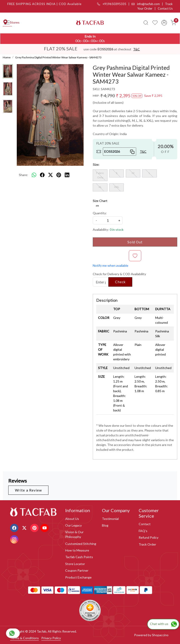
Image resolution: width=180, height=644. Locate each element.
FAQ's (143, 531)
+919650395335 (112, 4)
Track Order (147, 544)
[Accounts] (164, 23)
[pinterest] (59, 175)
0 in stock (117, 230)
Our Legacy (73, 525)
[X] (25, 528)
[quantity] (108, 220)
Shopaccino (160, 635)
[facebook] (42, 175)
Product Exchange (78, 577)
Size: (96, 164)
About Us (72, 519)
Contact (145, 524)
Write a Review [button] (28, 490)
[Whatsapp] (34, 175)
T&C (136, 49)
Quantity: (100, 213)
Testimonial (110, 519)
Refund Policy (149, 537)
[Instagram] (15, 539)
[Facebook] (15, 528)
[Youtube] (45, 528)
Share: (23, 175)
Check (120, 282)
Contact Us (165, 8)
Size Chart (100, 203)
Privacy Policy (51, 638)
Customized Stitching (81, 544)
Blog (105, 525)
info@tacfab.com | (148, 4)
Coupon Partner (77, 570)
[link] (146, 23)
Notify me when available (111, 265)
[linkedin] (67, 175)
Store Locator (75, 564)
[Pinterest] (35, 528)
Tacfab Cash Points (79, 557)
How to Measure (77, 550)
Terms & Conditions (24, 638)
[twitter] (51, 175)
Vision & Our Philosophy (74, 534)
